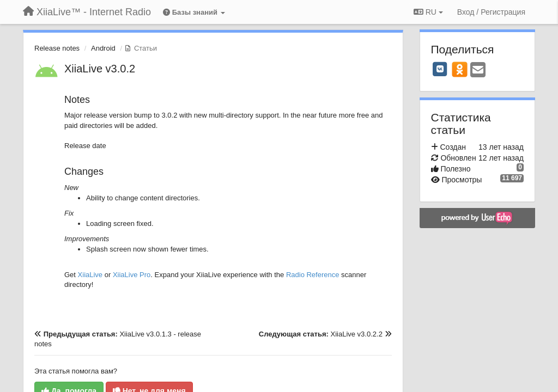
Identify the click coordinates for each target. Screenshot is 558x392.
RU (428, 12)
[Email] (478, 71)
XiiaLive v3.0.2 (100, 69)
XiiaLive (90, 275)
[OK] (460, 69)
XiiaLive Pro (132, 275)
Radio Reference (313, 275)
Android (103, 48)
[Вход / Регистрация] (491, 12)
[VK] (440, 69)
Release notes (57, 48)
